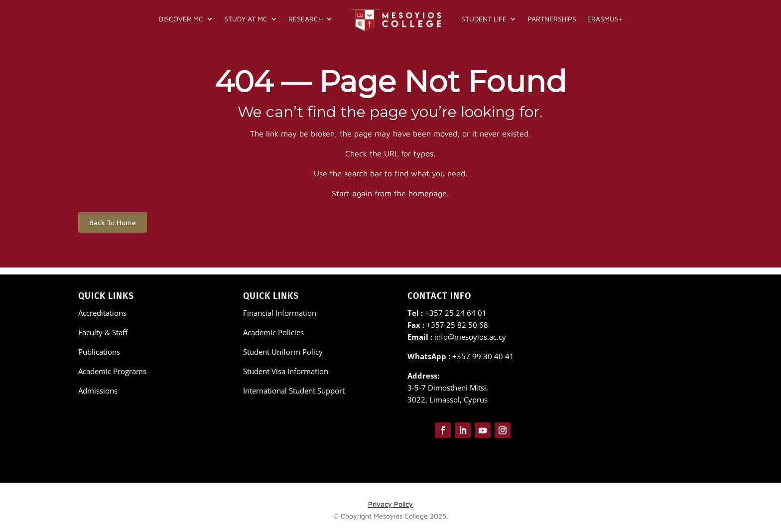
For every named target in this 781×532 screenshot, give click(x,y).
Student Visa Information (286, 371)
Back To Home (113, 229)
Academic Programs (112, 371)
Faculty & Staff (103, 332)
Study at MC (246, 19)
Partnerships (552, 19)
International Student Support (294, 391)
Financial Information (280, 313)
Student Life (484, 19)
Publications (99, 352)
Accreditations (102, 313)
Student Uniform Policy (283, 352)
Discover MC (181, 19)
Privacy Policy (390, 504)
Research (306, 19)
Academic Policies (273, 332)
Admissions (98, 391)
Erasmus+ (605, 19)
